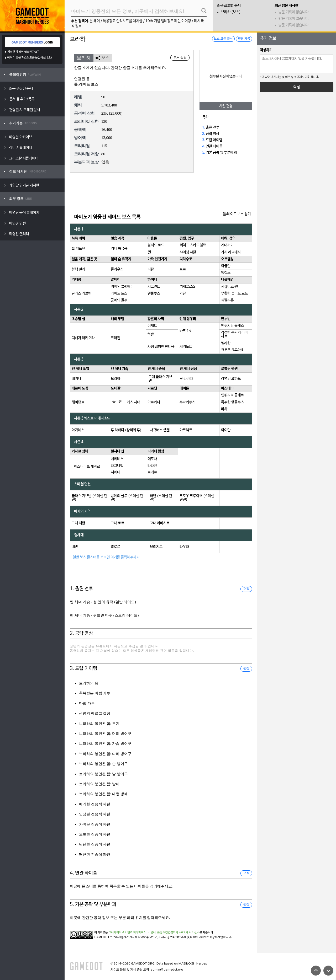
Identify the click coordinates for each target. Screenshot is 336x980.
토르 (183, 269)
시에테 (115, 472)
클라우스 (117, 269)
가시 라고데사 (231, 252)
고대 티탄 (78, 523)
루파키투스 (187, 402)
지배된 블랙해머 (122, 287)
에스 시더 (133, 402)
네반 (75, 547)
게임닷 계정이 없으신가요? (23, 52)
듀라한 (117, 402)
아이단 (226, 430)
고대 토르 (117, 523)
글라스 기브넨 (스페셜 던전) (89, 498)
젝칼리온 (227, 300)
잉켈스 (226, 273)
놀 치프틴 (78, 249)
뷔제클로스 (187, 287)
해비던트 (78, 402)
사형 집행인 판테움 (161, 347)
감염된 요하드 (231, 379)
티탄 (151, 269)
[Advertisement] (161, 192)
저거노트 (186, 347)
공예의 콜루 (119, 300)
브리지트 (156, 547)
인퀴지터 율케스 (232, 326)
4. (204, 146)
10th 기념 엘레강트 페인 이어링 (168, 21)
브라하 (115, 379)
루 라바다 (186, 379)
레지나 (76, 379)
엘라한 (226, 343)
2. (204, 134)
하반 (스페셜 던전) (161, 498)
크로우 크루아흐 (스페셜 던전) (197, 498)
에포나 (152, 459)
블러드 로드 (156, 245)
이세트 (152, 326)
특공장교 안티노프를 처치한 (123, 21)
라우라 (184, 547)
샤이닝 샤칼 (188, 252)
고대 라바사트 (160, 523)
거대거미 (227, 245)
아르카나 (154, 402)
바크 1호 (186, 331)
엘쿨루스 (154, 294)
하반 (151, 334)
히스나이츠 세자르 (87, 467)
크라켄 (115, 338)
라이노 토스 (119, 294)
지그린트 (154, 287)
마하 (224, 409)
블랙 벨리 (78, 269)
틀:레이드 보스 (86, 84)
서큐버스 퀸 (229, 287)
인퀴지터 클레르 (232, 395)
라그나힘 (117, 466)
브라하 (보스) (231, 12)
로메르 (152, 472)
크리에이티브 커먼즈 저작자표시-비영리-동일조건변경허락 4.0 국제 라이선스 (154, 933)
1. (204, 128)
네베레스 (117, 459)
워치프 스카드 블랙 (193, 245)
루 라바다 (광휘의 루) (126, 430)
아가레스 (78, 430)
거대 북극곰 (119, 249)
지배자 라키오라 (83, 338)
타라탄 (152, 466)
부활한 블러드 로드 (234, 294)
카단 (183, 294)
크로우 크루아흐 (232, 350)
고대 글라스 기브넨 (160, 379)
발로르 (115, 547)
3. (204, 140)
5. (204, 153)
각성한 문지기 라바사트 (234, 334)
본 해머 (95, 21)
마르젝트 (186, 430)
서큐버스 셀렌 (160, 430)
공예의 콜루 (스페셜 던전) (127, 498)
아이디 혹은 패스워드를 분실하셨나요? (30, 58)
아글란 (226, 266)
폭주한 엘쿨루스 (232, 402)
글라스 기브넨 (82, 294)
